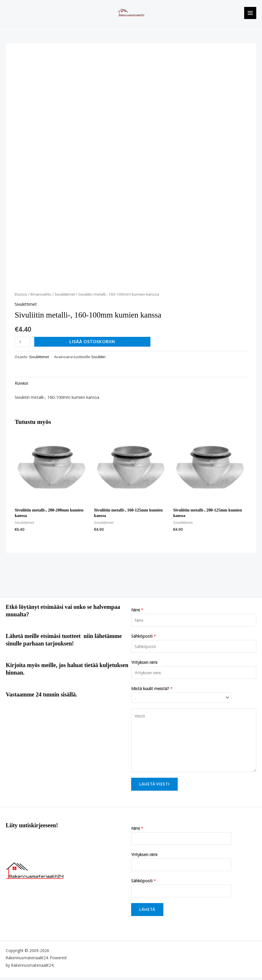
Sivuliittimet (65, 297)
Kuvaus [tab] (21, 386)
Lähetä (147, 912)
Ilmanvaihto (41, 297)
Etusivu (21, 297)
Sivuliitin (98, 359)
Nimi (137, 612)
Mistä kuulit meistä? (152, 691)
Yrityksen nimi (144, 665)
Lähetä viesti (154, 787)
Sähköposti (144, 639)
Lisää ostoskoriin (92, 344)
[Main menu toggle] (250, 14)
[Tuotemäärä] (22, 344)
